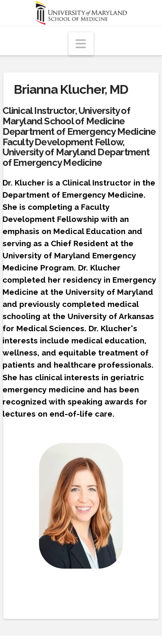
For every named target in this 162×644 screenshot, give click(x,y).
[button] (81, 44)
